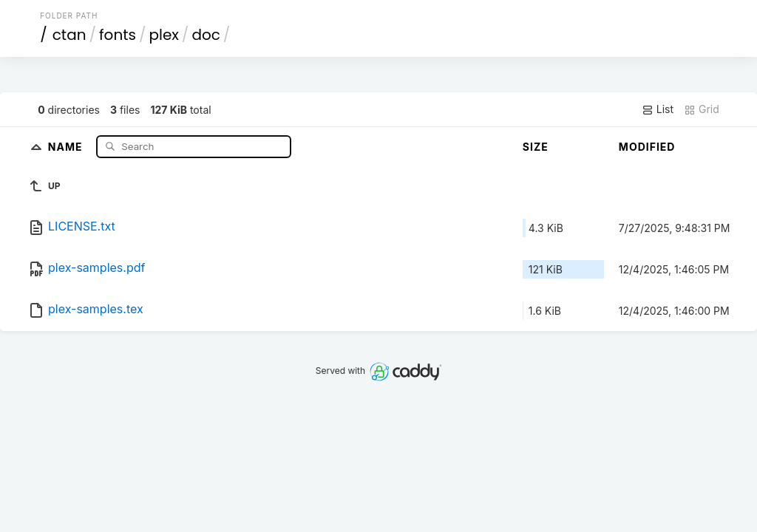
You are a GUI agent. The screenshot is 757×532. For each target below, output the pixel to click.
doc (206, 35)
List (658, 109)
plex (163, 35)
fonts (118, 35)
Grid (702, 109)
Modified (647, 147)
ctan (69, 35)
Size (536, 147)
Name (67, 146)
